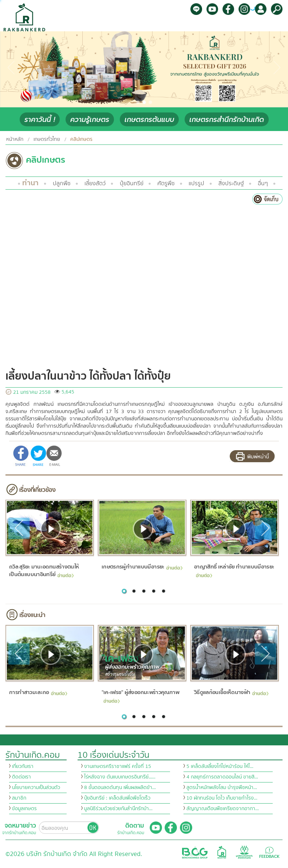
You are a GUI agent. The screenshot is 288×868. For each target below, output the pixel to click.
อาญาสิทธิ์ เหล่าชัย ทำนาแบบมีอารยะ (234, 570)
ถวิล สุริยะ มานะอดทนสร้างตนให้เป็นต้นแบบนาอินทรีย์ (44, 571)
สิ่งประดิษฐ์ (231, 183)
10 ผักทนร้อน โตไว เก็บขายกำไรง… (222, 798)
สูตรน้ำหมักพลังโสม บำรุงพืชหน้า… (222, 788)
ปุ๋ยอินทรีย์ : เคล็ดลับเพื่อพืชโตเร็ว (117, 798)
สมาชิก (19, 798)
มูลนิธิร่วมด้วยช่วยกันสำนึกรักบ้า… (118, 809)
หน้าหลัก (15, 139)
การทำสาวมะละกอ (38, 693)
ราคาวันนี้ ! (40, 120)
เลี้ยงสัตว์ (95, 183)
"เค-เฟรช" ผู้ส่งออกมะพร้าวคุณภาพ (140, 696)
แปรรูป (196, 183)
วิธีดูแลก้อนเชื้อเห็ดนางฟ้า (231, 693)
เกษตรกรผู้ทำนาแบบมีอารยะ (142, 567)
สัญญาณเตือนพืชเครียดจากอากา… (223, 809)
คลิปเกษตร (81, 139)
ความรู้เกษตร (90, 120)
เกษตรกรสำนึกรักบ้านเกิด (227, 120)
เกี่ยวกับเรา (23, 766)
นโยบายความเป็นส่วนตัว (36, 788)
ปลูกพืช (62, 183)
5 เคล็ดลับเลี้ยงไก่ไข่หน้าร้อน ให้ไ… (220, 766)
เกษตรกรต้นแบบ (149, 120)
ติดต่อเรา (21, 777)
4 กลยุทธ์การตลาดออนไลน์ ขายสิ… (222, 777)
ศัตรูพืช (166, 183)
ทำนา (30, 183)
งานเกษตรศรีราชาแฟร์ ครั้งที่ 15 (118, 766)
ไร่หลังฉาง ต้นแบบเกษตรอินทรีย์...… (120, 777)
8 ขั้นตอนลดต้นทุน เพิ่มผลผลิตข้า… (120, 788)
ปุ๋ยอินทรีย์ (132, 183)
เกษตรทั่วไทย (47, 139)
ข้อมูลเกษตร (24, 809)
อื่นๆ (263, 183)
